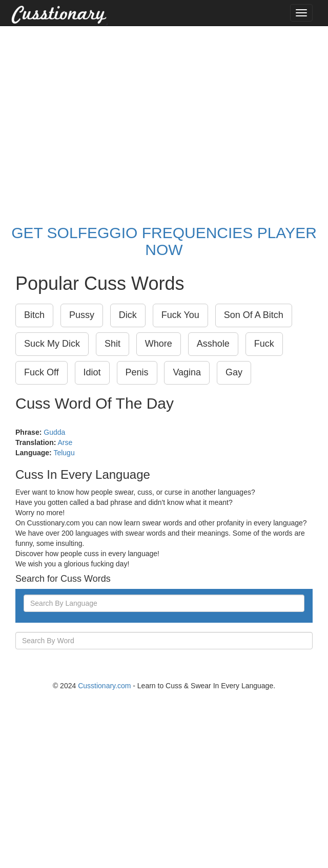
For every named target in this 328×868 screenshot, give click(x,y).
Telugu (64, 453)
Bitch (34, 315)
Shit (112, 344)
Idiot (92, 372)
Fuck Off (42, 372)
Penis (137, 372)
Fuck (264, 344)
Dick (128, 315)
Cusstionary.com (104, 686)
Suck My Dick (52, 344)
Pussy (82, 315)
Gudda (54, 432)
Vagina (187, 372)
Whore (159, 344)
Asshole (213, 344)
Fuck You (180, 315)
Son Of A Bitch (254, 315)
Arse (65, 442)
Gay (234, 372)
